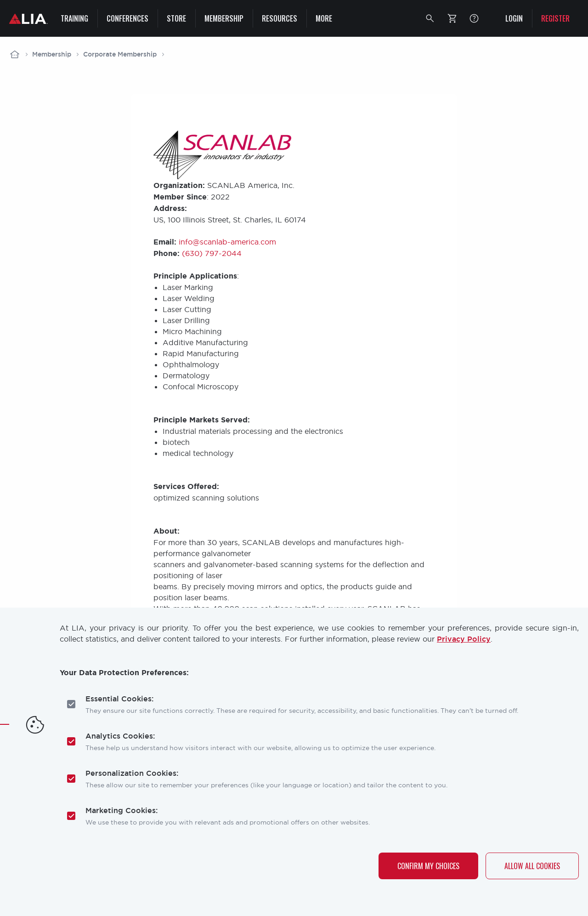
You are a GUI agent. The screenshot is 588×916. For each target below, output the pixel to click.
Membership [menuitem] (224, 18)
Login (514, 18)
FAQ (474, 18)
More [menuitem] (324, 18)
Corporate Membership (120, 54)
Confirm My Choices (428, 866)
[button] (430, 18)
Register (555, 18)
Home (15, 54)
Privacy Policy (464, 639)
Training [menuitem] (74, 18)
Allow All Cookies (532, 866)
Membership (52, 54)
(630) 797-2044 (212, 253)
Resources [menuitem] (280, 18)
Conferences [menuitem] (127, 18)
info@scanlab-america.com (227, 242)
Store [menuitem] (176, 18)
